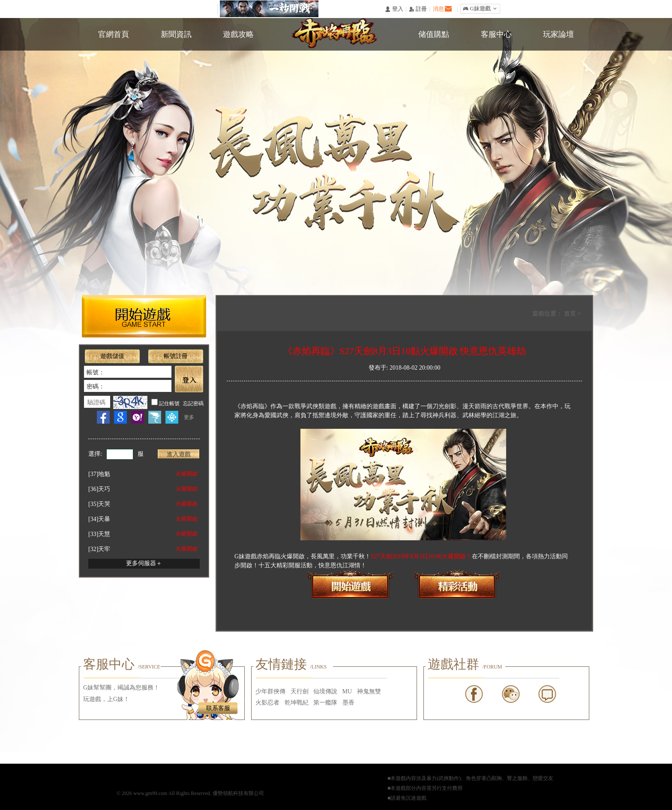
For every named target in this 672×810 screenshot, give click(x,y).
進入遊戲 (179, 454)
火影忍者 (267, 703)
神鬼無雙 (369, 691)
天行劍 (300, 691)
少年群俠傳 (270, 691)
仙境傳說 (325, 691)
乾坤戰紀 (297, 703)
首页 (571, 314)
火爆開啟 (186, 474)
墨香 (348, 703)
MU (347, 691)
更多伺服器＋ (144, 563)
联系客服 (218, 708)
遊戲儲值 (112, 356)
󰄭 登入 (394, 9)
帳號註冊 (176, 356)
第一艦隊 (325, 703)
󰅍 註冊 (418, 9)
